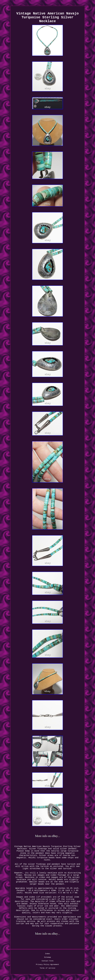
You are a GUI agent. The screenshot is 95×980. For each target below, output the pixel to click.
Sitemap (48, 957)
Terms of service (48, 968)
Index (47, 954)
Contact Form (47, 961)
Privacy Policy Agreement (47, 965)
